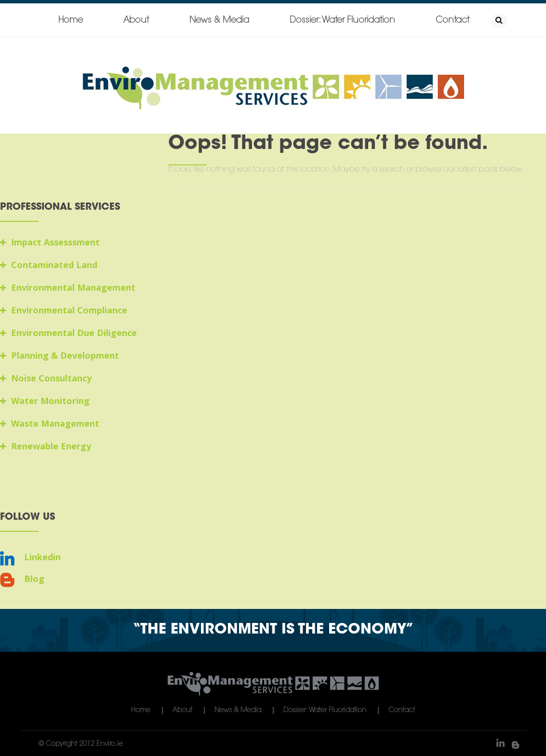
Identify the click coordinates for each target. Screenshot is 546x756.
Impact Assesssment (50, 242)
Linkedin (30, 557)
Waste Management (50, 423)
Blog (22, 579)
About (136, 21)
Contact (453, 21)
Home (71, 21)
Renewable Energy (46, 446)
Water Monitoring (45, 401)
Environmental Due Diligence (68, 333)
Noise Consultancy (46, 378)
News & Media (219, 21)
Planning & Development (60, 355)
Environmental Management (68, 287)
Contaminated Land (49, 265)
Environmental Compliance (64, 310)
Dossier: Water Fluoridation (342, 21)
